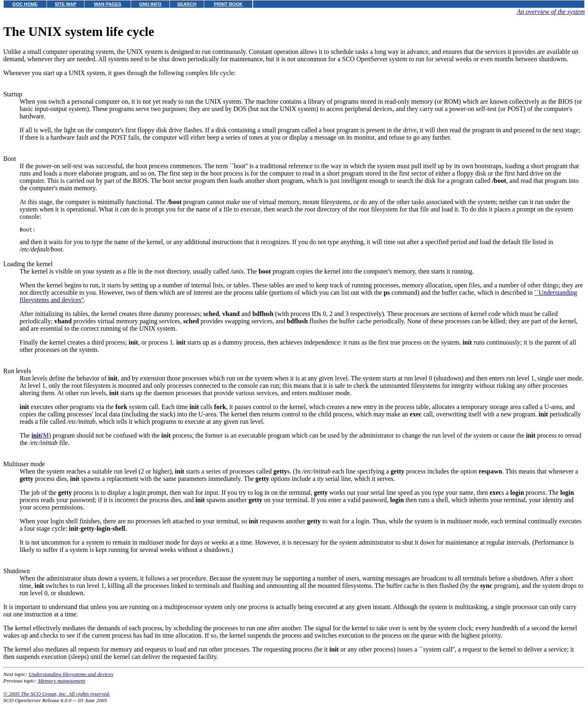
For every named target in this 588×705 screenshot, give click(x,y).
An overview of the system (551, 12)
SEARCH (187, 4)
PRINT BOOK (228, 4)
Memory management (62, 682)
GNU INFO (150, 4)
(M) (41, 437)
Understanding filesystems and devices (71, 675)
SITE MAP (66, 4)
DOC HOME (25, 4)
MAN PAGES (108, 4)
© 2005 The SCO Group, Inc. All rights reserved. (57, 695)
